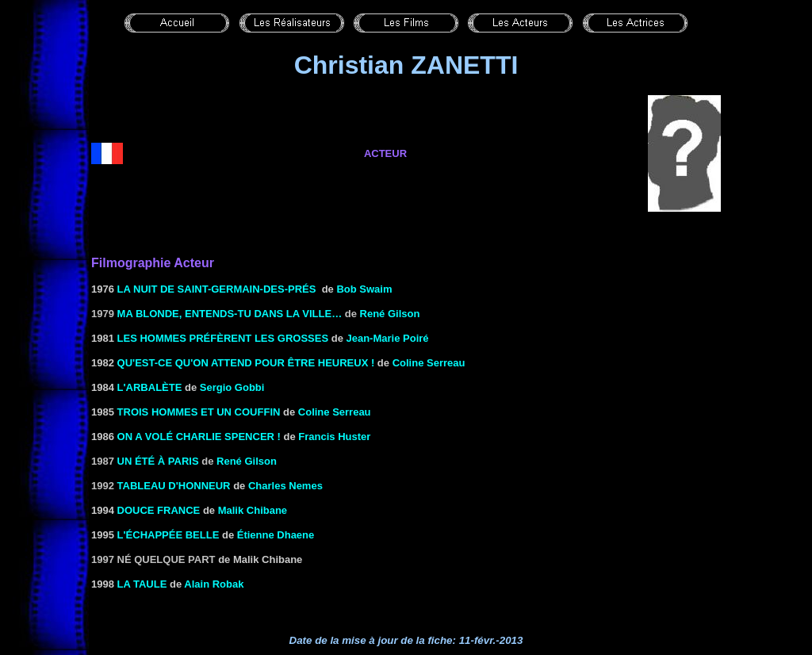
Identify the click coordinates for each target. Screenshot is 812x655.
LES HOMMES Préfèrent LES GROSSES (221, 338)
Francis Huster (334, 437)
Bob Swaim (364, 289)
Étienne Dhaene (276, 535)
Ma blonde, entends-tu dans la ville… (230, 314)
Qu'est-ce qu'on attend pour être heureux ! (246, 363)
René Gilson (390, 314)
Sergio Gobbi (232, 387)
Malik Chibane (253, 510)
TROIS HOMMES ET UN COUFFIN (199, 412)
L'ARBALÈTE (150, 387)
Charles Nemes (285, 486)
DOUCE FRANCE (159, 510)
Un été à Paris (158, 461)
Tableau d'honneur (174, 486)
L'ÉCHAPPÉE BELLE (169, 535)
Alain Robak (214, 584)
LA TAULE (142, 584)
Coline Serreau (429, 363)
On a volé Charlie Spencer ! (199, 437)
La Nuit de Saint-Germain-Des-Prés (217, 289)
